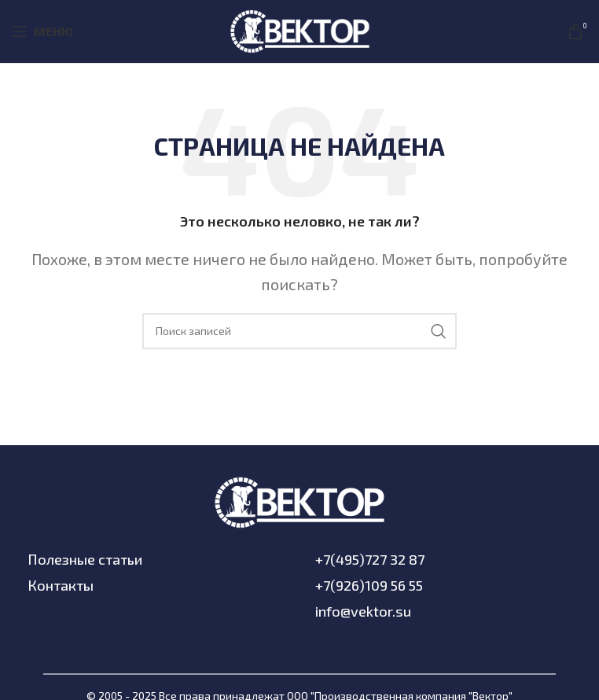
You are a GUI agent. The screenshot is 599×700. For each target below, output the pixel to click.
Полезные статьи (85, 559)
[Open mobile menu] (42, 31)
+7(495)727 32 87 (370, 559)
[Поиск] (299, 331)
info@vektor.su (363, 611)
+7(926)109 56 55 (369, 585)
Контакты (61, 585)
